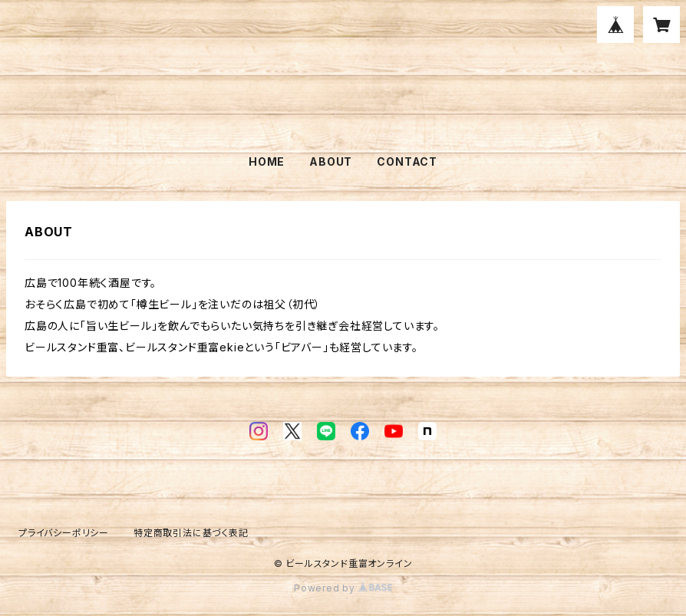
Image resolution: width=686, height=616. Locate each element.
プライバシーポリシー (64, 533)
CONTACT (407, 161)
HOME (267, 161)
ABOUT (331, 161)
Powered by (343, 588)
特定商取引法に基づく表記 (191, 533)
